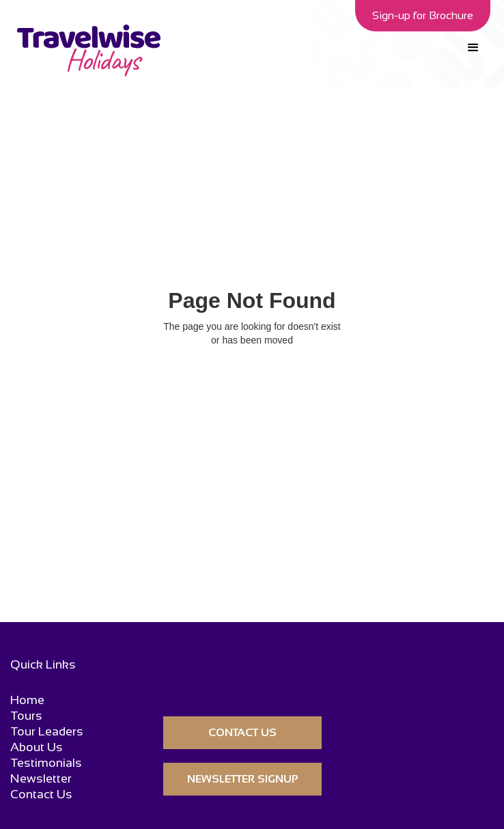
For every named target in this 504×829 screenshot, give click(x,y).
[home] (85, 51)
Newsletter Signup (243, 779)
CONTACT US (242, 732)
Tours (26, 716)
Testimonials (46, 763)
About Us (37, 747)
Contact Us (41, 795)
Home (27, 700)
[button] (473, 48)
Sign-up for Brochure (423, 15)
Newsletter (41, 779)
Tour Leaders (47, 732)
